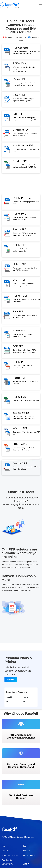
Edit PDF (26, 864)
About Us (26, 851)
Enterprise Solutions (10, 855)
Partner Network (29, 855)
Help (4, 846)
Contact (5, 851)
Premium (11, 679)
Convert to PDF (8, 864)
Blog (25, 846)
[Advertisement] (21, 184)
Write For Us (7, 860)
